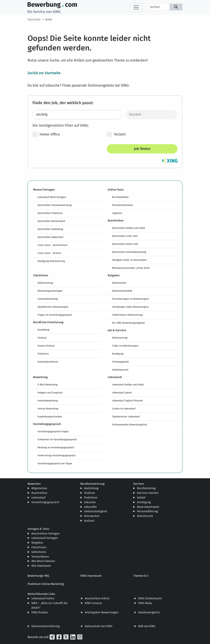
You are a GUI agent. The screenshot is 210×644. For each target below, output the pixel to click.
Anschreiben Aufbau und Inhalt (129, 228)
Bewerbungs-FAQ (38, 576)
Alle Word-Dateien (43, 561)
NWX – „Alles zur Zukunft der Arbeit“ (50, 605)
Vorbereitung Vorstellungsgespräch (57, 455)
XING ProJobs (40, 612)
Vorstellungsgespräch (45, 502)
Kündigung (118, 354)
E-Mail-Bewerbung (48, 385)
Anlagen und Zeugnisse (50, 393)
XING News (145, 603)
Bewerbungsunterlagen (50, 291)
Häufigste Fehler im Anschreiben (129, 260)
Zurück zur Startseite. (44, 73)
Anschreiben (39, 493)
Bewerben (34, 484)
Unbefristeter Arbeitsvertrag (127, 315)
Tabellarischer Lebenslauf (126, 417)
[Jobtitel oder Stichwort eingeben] (77, 115)
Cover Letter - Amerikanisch (52, 245)
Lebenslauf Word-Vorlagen (52, 197)
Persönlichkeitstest (122, 205)
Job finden (142, 149)
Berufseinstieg (146, 488)
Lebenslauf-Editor (43, 598)
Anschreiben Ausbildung (50, 229)
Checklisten (39, 547)
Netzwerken (92, 516)
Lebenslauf (38, 497)
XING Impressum (91, 576)
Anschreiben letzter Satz (125, 244)
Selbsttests (39, 552)
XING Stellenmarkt (150, 598)
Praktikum (43, 354)
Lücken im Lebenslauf (124, 409)
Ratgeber (37, 543)
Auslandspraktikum (48, 362)
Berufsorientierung (92, 484)
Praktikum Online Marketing (46, 584)
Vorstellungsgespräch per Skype (55, 463)
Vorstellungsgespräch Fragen (53, 431)
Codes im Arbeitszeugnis (125, 346)
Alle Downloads (41, 566)
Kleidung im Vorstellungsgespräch (56, 447)
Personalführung (147, 511)
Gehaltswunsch (120, 370)
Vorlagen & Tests (38, 529)
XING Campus (93, 603)
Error (49, 19)
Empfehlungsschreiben (50, 417)
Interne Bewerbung (48, 409)
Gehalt (141, 497)
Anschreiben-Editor (97, 598)
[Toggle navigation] (136, 7)
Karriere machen (148, 493)
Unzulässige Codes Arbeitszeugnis (130, 307)
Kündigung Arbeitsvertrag (51, 261)
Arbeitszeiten (119, 283)
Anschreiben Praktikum (50, 213)
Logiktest (117, 213)
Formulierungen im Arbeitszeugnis (130, 299)
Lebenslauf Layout (122, 393)
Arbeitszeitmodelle (122, 291)
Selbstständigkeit (96, 511)
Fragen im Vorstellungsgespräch (55, 315)
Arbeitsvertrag (45, 283)
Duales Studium (46, 346)
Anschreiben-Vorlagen (45, 533)
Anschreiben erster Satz (125, 236)
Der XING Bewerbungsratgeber (129, 323)
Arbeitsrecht (145, 516)
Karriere (139, 484)
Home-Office (46, 134)
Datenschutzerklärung (45, 626)
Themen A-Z (141, 576)
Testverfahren (40, 557)
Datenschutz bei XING (99, 626)
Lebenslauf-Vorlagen (45, 538)
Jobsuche (90, 502)
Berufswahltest (120, 197)
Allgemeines (39, 488)
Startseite (34, 19)
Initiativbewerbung (48, 299)
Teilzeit (116, 134)
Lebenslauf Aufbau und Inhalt (128, 385)
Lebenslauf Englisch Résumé (127, 401)
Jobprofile (90, 507)
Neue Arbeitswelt (148, 507)
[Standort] (152, 115)
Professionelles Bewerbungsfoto (130, 425)
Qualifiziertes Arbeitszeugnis (53, 307)
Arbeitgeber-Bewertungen (102, 612)
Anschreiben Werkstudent (51, 221)
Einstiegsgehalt (120, 362)
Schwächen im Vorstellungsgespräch (57, 439)
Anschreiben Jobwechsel (50, 237)
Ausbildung (43, 330)
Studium (42, 338)
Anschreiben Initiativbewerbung (55, 205)
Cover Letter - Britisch (49, 253)
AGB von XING (147, 626)
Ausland (89, 521)
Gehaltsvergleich (149, 612)
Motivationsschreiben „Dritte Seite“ (131, 268)
